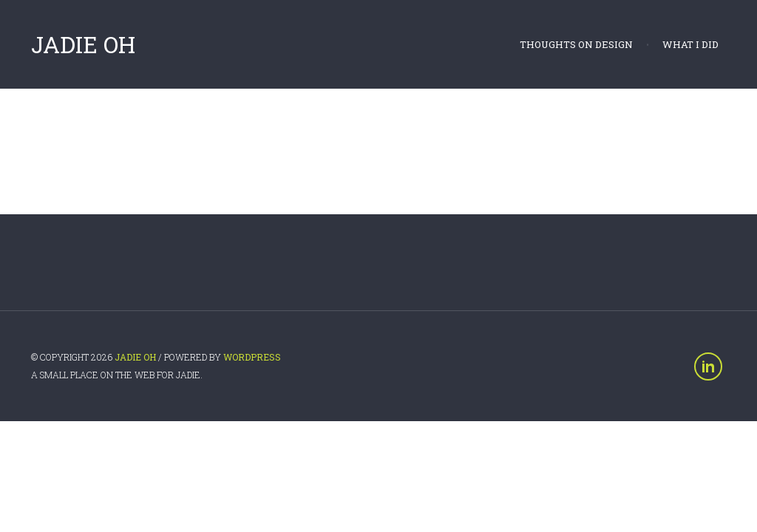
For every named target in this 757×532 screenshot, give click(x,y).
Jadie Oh (83, 44)
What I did (690, 44)
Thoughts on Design (576, 44)
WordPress (252, 357)
